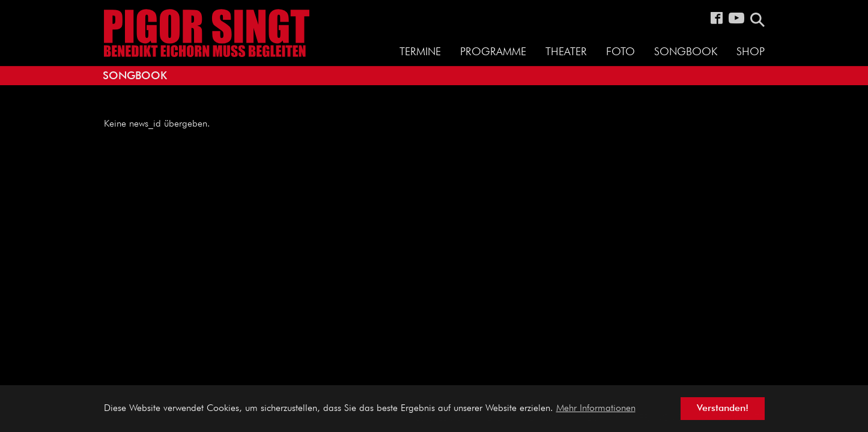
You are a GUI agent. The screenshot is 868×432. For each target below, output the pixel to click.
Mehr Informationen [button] (596, 409)
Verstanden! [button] (723, 409)
